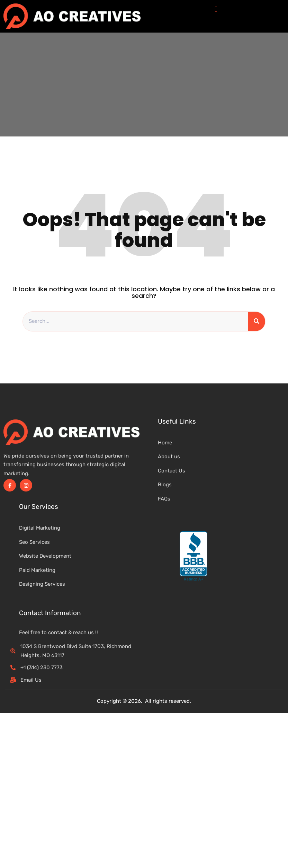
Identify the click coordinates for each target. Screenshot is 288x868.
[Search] (256, 321)
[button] (216, 9)
